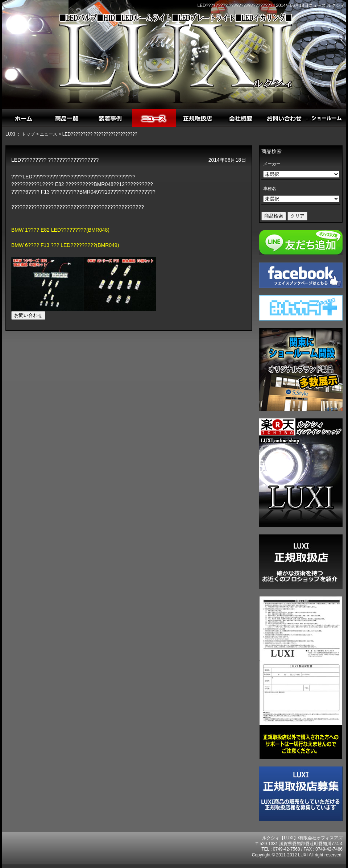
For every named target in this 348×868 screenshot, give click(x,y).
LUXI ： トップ (20, 134)
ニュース (49, 134)
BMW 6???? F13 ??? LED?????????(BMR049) (65, 245)
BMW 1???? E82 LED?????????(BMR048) (60, 230)
